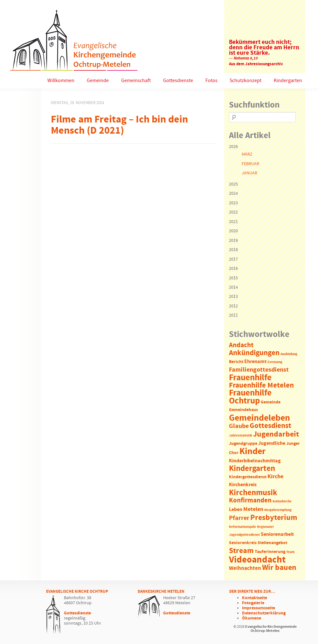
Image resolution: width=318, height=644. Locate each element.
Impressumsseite (259, 608)
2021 (233, 222)
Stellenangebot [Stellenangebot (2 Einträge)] (272, 543)
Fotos (211, 81)
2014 (233, 287)
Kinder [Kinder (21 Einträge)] (252, 451)
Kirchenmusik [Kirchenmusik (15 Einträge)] (253, 493)
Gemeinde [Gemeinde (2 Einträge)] (271, 402)
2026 (233, 147)
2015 (233, 278)
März (247, 154)
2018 (233, 250)
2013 (233, 297)
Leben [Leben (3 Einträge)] (236, 510)
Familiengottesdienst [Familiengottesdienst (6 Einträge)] (259, 370)
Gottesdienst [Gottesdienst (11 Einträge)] (270, 426)
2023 (233, 203)
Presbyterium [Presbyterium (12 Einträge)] (274, 518)
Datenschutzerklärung (264, 613)
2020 (233, 231)
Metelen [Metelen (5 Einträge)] (253, 509)
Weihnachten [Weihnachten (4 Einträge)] (245, 568)
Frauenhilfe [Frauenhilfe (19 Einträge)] (250, 378)
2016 (233, 269)
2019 (233, 241)
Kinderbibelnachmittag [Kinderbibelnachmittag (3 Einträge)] (255, 461)
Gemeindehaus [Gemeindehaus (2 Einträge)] (243, 410)
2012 (233, 306)
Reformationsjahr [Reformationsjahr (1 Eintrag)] (242, 527)
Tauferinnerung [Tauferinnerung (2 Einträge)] (270, 552)
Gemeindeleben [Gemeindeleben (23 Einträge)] (259, 418)
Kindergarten (288, 81)
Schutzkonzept (245, 81)
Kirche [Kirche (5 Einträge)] (275, 477)
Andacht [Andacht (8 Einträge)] (241, 345)
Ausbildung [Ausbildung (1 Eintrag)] (289, 354)
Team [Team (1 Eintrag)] (290, 552)
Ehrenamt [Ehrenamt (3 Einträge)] (255, 362)
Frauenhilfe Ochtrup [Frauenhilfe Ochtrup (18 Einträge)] (250, 397)
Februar (250, 164)
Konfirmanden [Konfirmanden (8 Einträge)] (250, 500)
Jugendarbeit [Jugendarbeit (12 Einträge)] (276, 434)
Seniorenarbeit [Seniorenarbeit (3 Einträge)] (277, 534)
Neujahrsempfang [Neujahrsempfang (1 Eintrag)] (278, 510)
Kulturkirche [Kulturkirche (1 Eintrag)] (282, 501)
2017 (233, 259)
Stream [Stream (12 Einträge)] (241, 551)
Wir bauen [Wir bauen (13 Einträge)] (279, 568)
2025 (233, 184)
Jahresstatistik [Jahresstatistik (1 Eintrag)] (241, 436)
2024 (233, 193)
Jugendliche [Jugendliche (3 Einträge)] (272, 443)
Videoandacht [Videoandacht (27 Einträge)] (257, 560)
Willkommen (61, 81)
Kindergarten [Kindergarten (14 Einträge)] (252, 469)
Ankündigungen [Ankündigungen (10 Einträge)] (254, 353)
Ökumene (252, 618)
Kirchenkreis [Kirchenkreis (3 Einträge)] (243, 485)
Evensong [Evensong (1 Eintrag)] (275, 362)
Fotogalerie (253, 603)
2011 (233, 315)
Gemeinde (98, 81)
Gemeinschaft (136, 81)
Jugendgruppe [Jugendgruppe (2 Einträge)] (243, 444)
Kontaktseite (255, 598)
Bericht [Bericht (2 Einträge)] (236, 362)
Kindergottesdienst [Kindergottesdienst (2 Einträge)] (248, 477)
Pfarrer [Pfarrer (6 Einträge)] (239, 518)
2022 (233, 212)
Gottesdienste (178, 81)
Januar (249, 173)
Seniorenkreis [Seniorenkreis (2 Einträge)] (243, 543)
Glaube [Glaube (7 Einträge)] (239, 426)
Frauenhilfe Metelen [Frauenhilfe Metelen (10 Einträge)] (261, 385)
